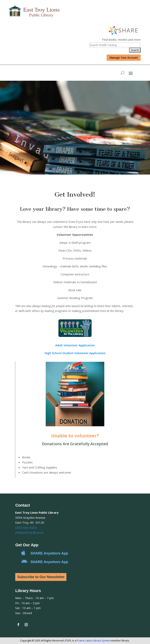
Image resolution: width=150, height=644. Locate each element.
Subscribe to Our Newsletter (41, 577)
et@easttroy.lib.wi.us (29, 532)
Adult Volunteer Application (75, 345)
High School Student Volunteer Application (75, 353)
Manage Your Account (124, 58)
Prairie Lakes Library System (94, 640)
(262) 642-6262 (26, 528)
